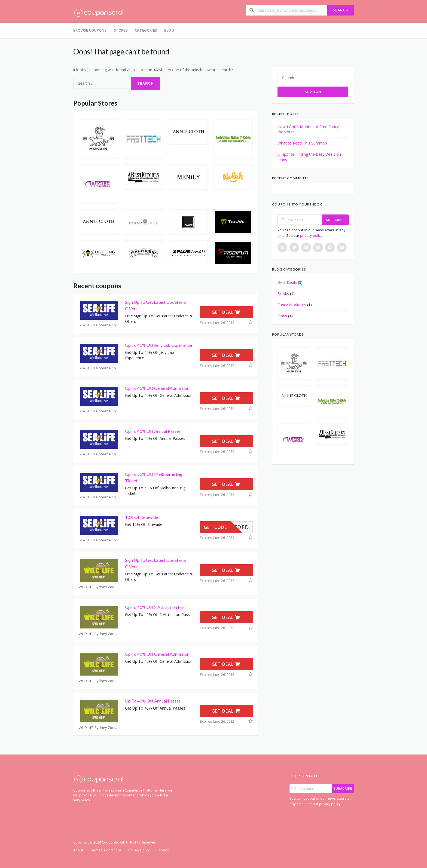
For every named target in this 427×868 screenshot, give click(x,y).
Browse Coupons (90, 30)
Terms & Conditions (106, 850)
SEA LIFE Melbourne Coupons (99, 325)
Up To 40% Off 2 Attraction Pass (156, 607)
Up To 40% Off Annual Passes (153, 431)
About (78, 850)
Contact (162, 850)
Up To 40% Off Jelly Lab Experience (158, 345)
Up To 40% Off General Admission (157, 388)
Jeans (282, 316)
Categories (146, 30)
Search (341, 10)
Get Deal (226, 312)
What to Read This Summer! (302, 143)
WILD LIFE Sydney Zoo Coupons (99, 587)
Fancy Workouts (292, 305)
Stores (121, 30)
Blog (169, 30)
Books (283, 294)
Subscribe (335, 220)
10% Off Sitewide (141, 517)
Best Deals (287, 282)
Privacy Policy (139, 850)
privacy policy (311, 235)
